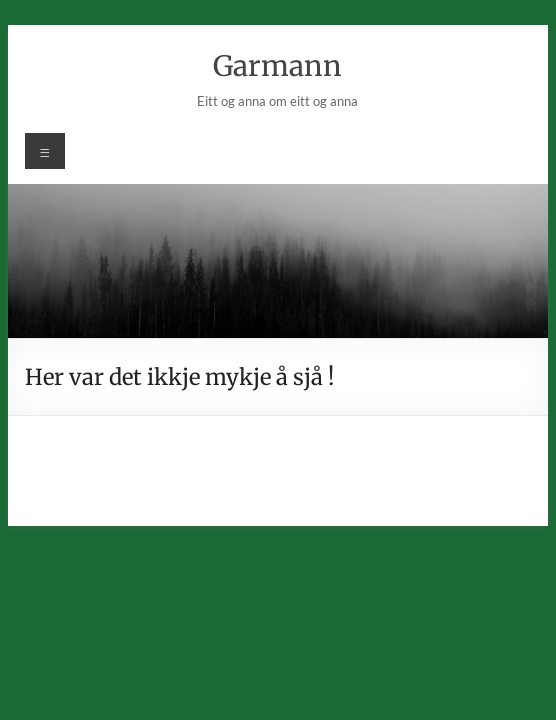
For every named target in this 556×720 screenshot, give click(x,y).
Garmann (277, 66)
